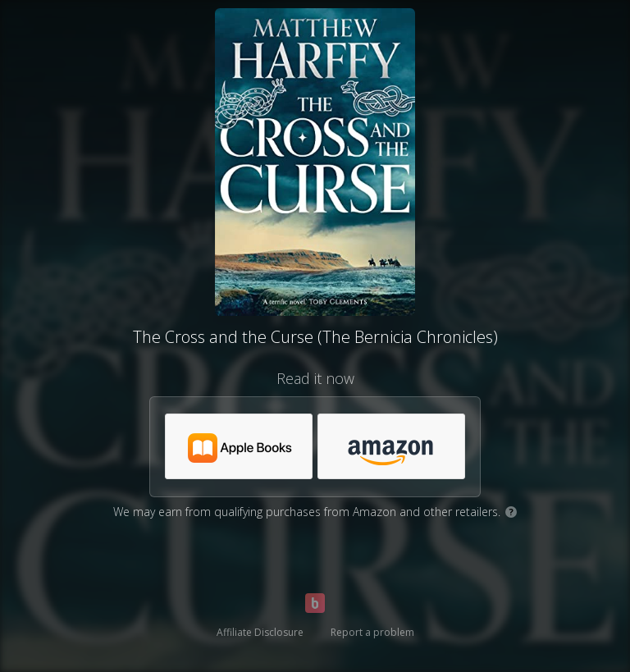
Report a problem (372, 632)
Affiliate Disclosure (260, 632)
